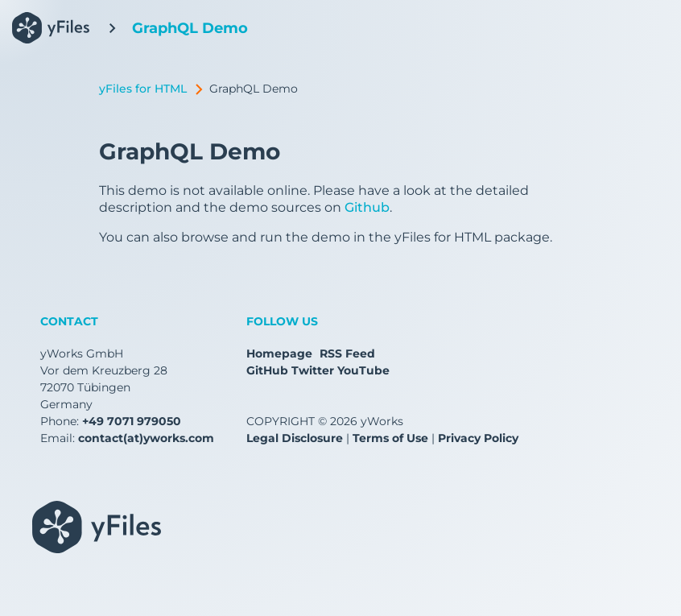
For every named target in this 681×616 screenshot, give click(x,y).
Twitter (313, 370)
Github (367, 207)
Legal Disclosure (295, 438)
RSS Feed (347, 353)
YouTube (363, 370)
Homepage (279, 353)
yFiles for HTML (143, 89)
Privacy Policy (478, 438)
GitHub (267, 370)
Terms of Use (390, 438)
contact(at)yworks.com (146, 438)
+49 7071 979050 (132, 421)
